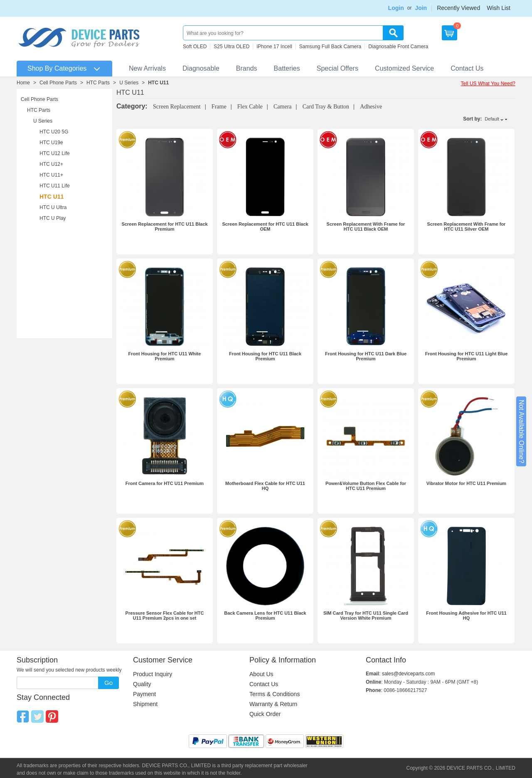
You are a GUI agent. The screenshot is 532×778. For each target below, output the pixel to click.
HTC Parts (98, 83)
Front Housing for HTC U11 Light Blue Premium (467, 356)
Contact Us (467, 68)
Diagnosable (201, 68)
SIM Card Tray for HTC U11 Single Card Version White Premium (366, 616)
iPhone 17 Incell (274, 47)
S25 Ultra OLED (232, 47)
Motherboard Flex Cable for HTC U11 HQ (265, 486)
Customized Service (404, 68)
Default (492, 119)
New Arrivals (147, 68)
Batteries (287, 68)
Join (421, 8)
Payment (144, 694)
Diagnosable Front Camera (398, 47)
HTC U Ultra (53, 207)
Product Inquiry (153, 674)
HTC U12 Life (55, 153)
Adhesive (371, 107)
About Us (261, 674)
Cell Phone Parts (58, 83)
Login (396, 8)
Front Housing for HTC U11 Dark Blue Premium (366, 356)
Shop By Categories (57, 68)
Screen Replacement (177, 107)
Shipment (145, 704)
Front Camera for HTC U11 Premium (165, 483)
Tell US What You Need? (488, 84)
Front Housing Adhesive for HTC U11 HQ (466, 616)
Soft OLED (195, 47)
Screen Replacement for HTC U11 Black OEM (265, 227)
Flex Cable (250, 107)
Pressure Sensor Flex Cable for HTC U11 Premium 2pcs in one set (165, 616)
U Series (129, 83)
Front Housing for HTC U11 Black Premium (265, 356)
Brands (247, 68)
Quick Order (265, 714)
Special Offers (337, 68)
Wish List (499, 8)
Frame (219, 107)
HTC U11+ (51, 175)
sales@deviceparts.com (409, 674)
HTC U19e (51, 143)
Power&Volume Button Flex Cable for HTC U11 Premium (366, 486)
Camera (283, 107)
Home (23, 83)
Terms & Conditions (275, 694)
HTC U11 (158, 83)
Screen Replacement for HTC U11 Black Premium (164, 227)
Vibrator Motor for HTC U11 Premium (466, 483)
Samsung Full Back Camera (330, 47)
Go (108, 683)
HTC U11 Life (55, 186)
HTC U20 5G (54, 132)
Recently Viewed (458, 8)
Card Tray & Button (326, 107)
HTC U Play (53, 218)
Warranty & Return (273, 704)
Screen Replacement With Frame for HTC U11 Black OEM (366, 227)
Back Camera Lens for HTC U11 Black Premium (265, 616)
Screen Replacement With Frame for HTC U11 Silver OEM (467, 227)
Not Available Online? (521, 432)
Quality (142, 684)
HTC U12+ (51, 164)
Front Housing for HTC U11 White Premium (165, 356)
